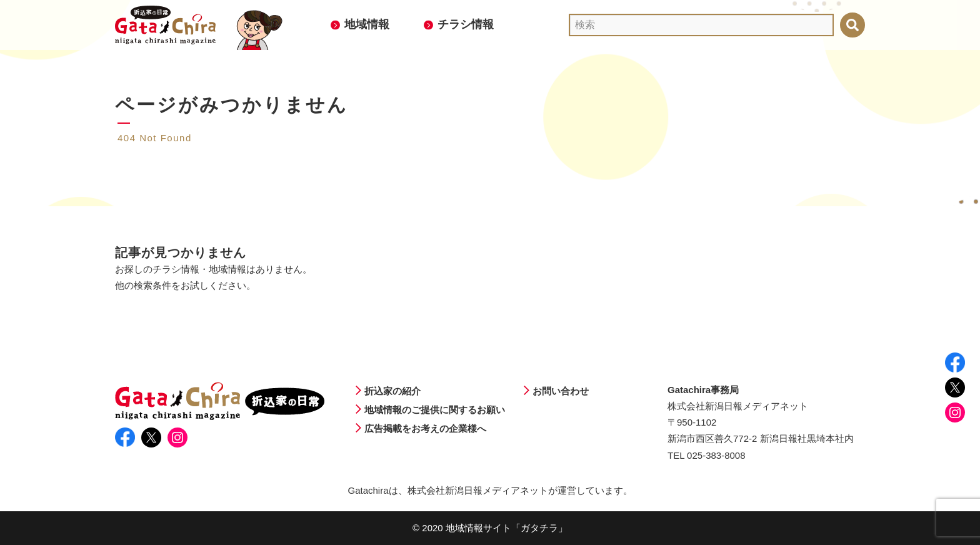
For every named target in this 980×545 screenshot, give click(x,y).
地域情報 (367, 24)
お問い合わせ (561, 391)
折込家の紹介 (392, 391)
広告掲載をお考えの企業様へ (425, 428)
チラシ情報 (466, 24)
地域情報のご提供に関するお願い (435, 410)
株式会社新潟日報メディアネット (478, 490)
